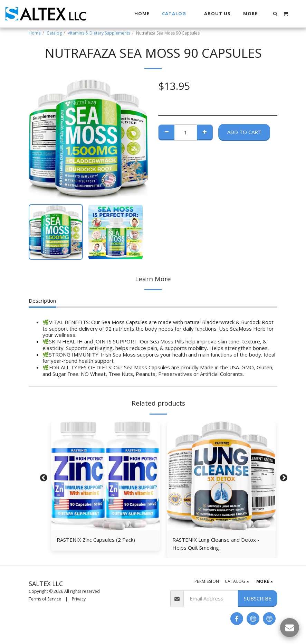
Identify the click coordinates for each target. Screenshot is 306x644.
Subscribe (258, 598)
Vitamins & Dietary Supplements (99, 33)
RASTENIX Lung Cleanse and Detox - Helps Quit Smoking (216, 544)
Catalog (54, 33)
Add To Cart (244, 132)
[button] (275, 14)
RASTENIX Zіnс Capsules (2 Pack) (96, 540)
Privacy (79, 599)
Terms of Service (45, 599)
